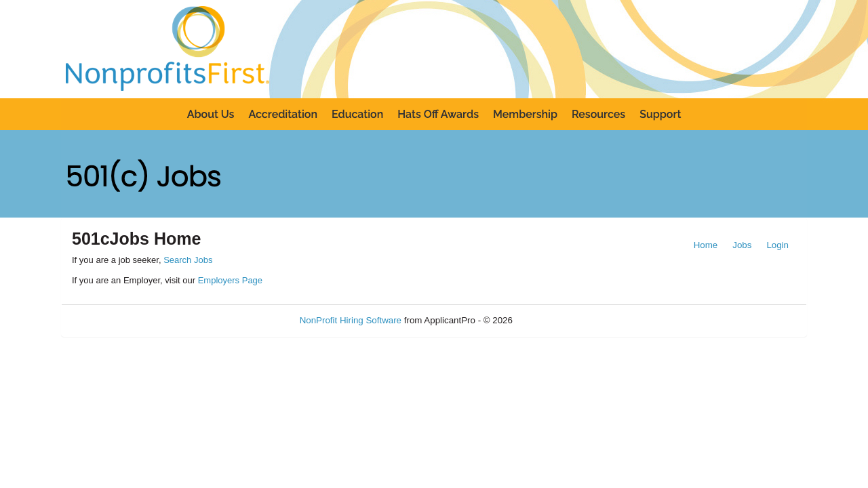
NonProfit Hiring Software (351, 320)
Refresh (553, 320)
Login (777, 245)
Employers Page (230, 280)
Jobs (742, 245)
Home (706, 245)
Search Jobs (188, 260)
